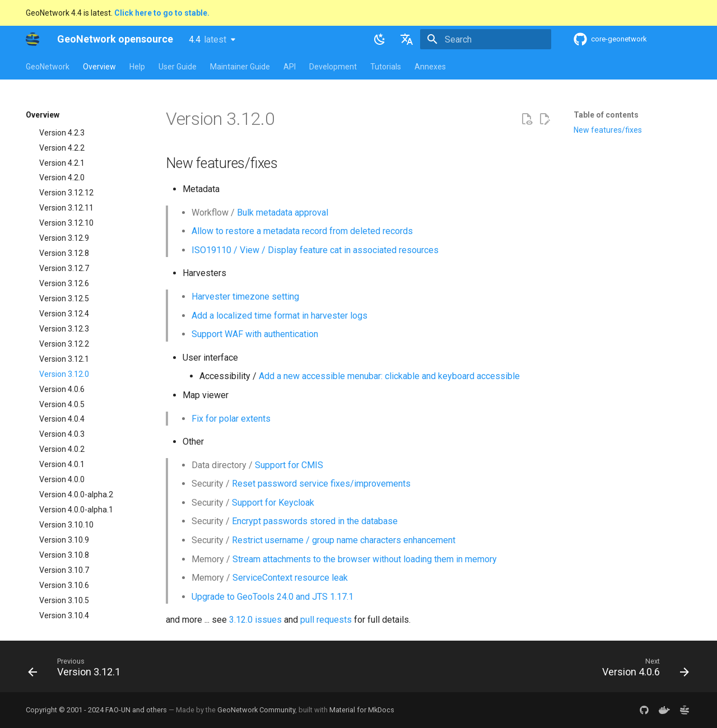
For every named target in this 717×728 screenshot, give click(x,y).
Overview (99, 67)
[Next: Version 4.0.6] (642, 670)
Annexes (430, 67)
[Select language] (407, 39)
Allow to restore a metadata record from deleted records (302, 231)
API (290, 67)
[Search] (486, 39)
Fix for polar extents (231, 419)
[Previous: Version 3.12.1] (78, 670)
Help (137, 67)
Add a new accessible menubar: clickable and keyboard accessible (389, 376)
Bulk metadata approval (283, 213)
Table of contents (606, 115)
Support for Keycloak (273, 503)
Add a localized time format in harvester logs (280, 316)
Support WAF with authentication (255, 334)
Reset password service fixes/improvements (321, 484)
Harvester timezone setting (245, 297)
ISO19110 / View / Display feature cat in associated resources (315, 250)
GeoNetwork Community (256, 710)
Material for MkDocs (362, 710)
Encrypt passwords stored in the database (315, 521)
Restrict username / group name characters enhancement (344, 540)
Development (333, 67)
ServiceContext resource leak (290, 578)
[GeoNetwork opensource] (32, 39)
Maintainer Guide (240, 67)
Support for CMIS (289, 465)
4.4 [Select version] (208, 39)
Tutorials (386, 67)
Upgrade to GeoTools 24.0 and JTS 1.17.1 (273, 597)
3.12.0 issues (255, 620)
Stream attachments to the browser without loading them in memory (365, 559)
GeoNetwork (48, 67)
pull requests (326, 620)
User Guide (178, 67)
